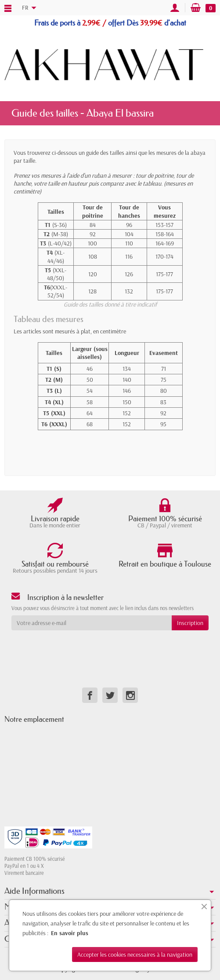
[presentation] (83, 647)
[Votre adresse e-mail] (92, 623)
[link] (90, 695)
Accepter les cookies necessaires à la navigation (135, 954)
